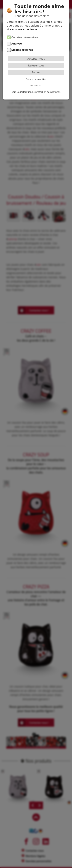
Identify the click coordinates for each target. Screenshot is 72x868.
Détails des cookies (36, 79)
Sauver (36, 72)
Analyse (17, 43)
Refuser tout (36, 65)
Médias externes (22, 50)
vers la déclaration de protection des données (36, 92)
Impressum (36, 85)
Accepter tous (36, 59)
